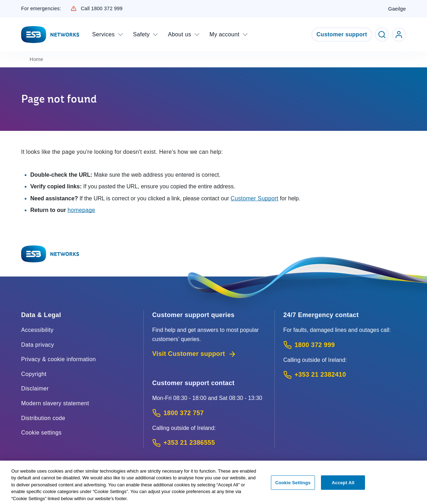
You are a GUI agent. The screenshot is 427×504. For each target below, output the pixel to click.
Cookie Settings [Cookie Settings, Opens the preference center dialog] (293, 484)
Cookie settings (41, 433)
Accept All (343, 484)
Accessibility (37, 330)
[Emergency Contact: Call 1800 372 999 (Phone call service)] (345, 345)
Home (36, 59)
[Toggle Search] (382, 35)
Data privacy (38, 345)
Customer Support (255, 198)
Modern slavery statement (55, 403)
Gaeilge (397, 9)
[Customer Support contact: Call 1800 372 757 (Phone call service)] (209, 413)
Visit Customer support (194, 354)
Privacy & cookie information (58, 359)
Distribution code (43, 418)
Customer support (342, 34)
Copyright (34, 374)
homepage (82, 210)
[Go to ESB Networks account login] (399, 35)
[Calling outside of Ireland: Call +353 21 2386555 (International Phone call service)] (209, 443)
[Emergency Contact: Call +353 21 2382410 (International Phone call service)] (345, 375)
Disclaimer (35, 388)
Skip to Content (6, 6)
